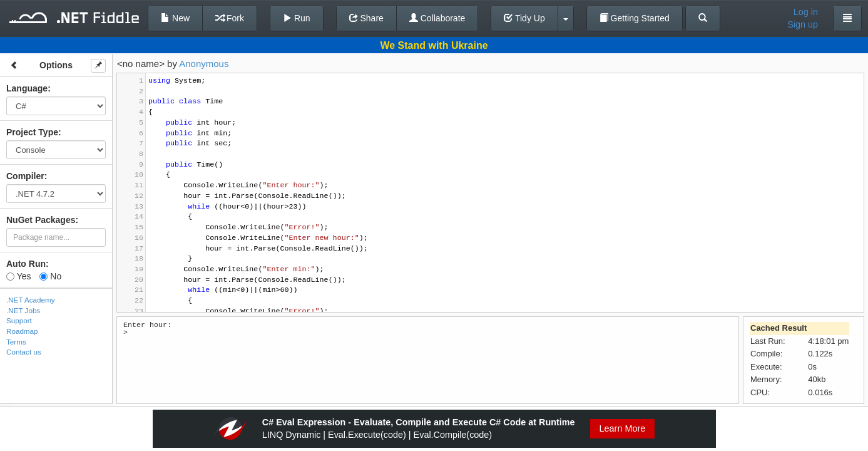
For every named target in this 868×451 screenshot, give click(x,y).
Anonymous (204, 64)
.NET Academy (31, 300)
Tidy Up (524, 18)
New (175, 18)
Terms (16, 342)
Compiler (25, 176)
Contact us (24, 352)
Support (19, 320)
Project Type (32, 132)
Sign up (803, 24)
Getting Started (635, 18)
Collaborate (437, 18)
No (50, 276)
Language (27, 88)
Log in (806, 12)
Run (297, 18)
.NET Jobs (23, 310)
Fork (230, 18)
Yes (18, 276)
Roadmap (22, 331)
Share (366, 18)
